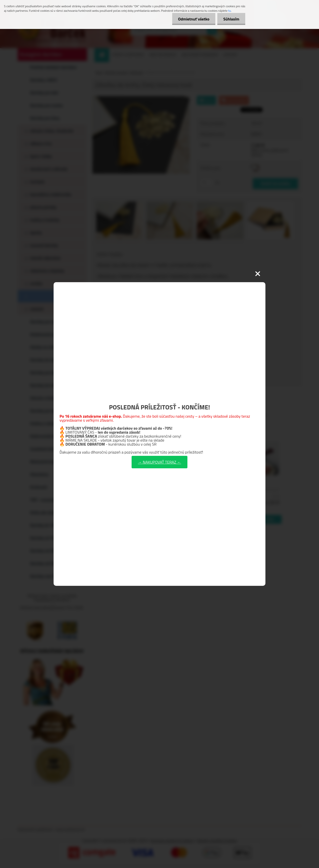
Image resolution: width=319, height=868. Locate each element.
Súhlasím (231, 19)
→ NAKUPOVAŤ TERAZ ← (159, 462)
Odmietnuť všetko (193, 19)
